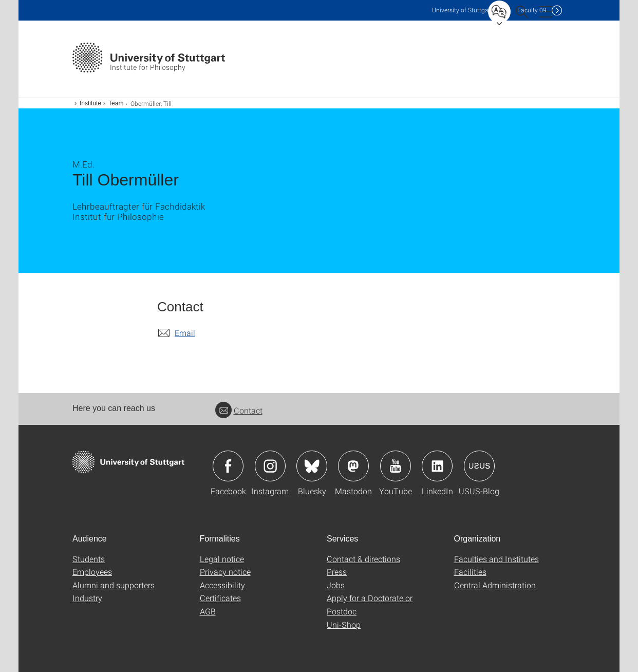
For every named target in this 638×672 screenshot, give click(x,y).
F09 (532, 10)
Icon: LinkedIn (437, 466)
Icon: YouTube (396, 466)
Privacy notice (225, 572)
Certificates (220, 598)
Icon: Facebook (228, 466)
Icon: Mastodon (353, 466)
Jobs (336, 585)
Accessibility (222, 585)
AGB (208, 611)
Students (89, 559)
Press (337, 572)
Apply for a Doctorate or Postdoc (370, 604)
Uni (462, 10)
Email (185, 333)
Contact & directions (363, 559)
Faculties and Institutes (496, 559)
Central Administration (495, 585)
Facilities (470, 572)
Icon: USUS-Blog (479, 466)
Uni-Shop (344, 624)
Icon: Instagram (270, 466)
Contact (239, 410)
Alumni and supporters (114, 585)
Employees (92, 572)
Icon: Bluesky (312, 466)
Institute (90, 103)
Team (116, 103)
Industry (87, 598)
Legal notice (222, 559)
